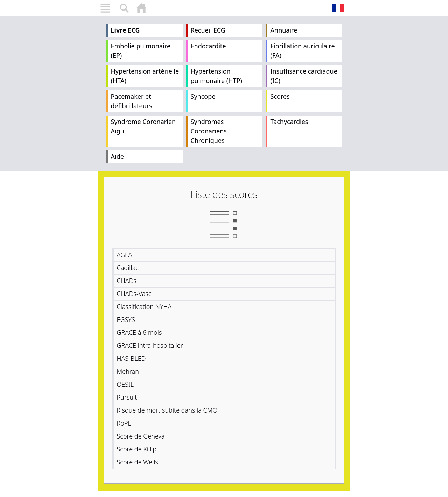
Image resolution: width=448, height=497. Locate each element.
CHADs (127, 281)
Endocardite (208, 46)
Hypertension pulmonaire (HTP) (216, 76)
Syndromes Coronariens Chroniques (209, 131)
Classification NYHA (144, 306)
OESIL (125, 384)
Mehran (128, 371)
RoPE (124, 423)
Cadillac (128, 268)
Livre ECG (125, 30)
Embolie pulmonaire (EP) (141, 51)
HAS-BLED (131, 358)
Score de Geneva (141, 436)
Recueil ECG (208, 30)
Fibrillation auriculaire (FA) (303, 51)
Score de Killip (137, 449)
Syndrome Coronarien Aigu (143, 126)
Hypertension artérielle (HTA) (145, 76)
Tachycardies (289, 122)
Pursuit (127, 397)
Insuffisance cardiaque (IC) (304, 76)
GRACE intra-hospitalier (150, 345)
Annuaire (284, 30)
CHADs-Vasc (134, 294)
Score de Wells (138, 462)
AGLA (125, 255)
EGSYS (126, 319)
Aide (117, 156)
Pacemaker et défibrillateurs (132, 101)
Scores (280, 96)
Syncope (203, 96)
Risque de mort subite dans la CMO (167, 410)
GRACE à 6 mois (139, 332)
